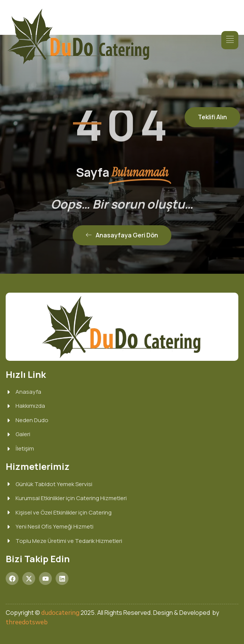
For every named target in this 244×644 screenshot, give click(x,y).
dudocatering (60, 613)
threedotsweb (27, 622)
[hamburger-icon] (230, 40)
